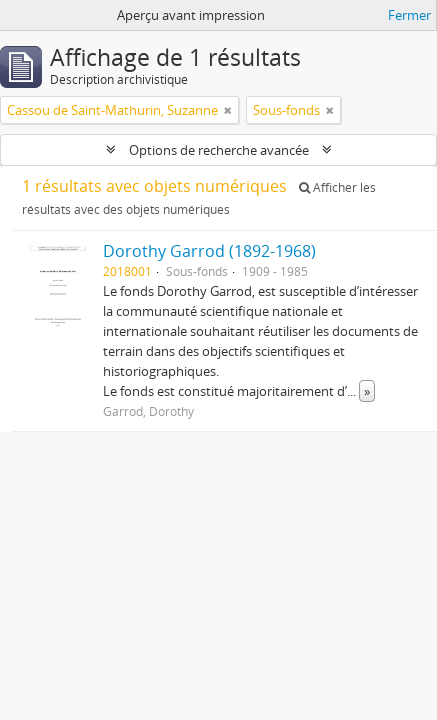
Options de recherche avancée (219, 150)
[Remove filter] (228, 110)
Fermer (409, 15)
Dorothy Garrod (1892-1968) (209, 251)
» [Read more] (367, 391)
